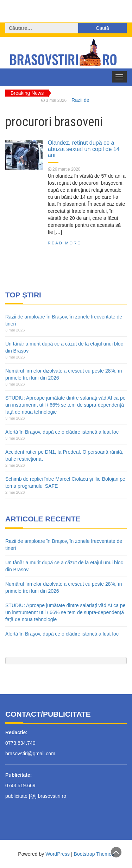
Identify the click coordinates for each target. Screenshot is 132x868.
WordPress (58, 854)
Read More (65, 243)
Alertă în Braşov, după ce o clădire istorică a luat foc (62, 432)
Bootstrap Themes (94, 854)
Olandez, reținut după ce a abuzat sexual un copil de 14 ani (84, 149)
